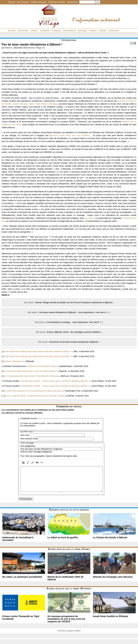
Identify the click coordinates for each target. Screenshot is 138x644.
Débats (103, 31)
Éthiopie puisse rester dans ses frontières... (71, 135)
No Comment (23, 2)
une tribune (90, 218)
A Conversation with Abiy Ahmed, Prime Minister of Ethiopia (32, 376)
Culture (34, 31)
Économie (23, 31)
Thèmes (11, 2)
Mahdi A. (9, 48)
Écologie (82, 31)
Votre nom (25, 435)
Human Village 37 (37, 48)
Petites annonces (39, 2)
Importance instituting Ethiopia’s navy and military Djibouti (31, 371)
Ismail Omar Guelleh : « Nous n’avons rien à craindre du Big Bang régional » (55, 381)
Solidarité (45, 31)
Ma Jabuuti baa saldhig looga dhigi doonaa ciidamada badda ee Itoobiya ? (39, 351)
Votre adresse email (29, 439)
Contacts (70, 636)
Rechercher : (73, 2)
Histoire (93, 31)
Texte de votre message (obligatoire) (36, 452)
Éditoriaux (114, 31)
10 (63, 289)
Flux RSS (62, 636)
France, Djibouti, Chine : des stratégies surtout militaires (74, 332)
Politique (56, 31)
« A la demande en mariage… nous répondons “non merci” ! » (74, 322)
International (69, 31)
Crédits (77, 636)
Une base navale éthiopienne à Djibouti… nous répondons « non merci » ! (74, 312)
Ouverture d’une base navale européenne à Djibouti (74, 342)
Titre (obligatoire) (28, 446)
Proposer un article (57, 2)
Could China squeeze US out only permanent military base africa (34, 391)
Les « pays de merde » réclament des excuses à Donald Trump (35, 396)
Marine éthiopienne (14, 361)
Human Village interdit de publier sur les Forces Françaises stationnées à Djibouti (74, 303)
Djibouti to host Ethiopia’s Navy (42, 366)
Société (12, 31)
